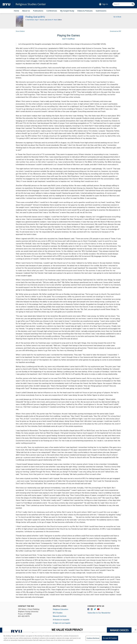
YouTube (98, 609)
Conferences (52, 11)
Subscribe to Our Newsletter (99, 613)
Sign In (105, 4)
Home (16, 11)
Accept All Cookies (110, 638)
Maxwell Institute (60, 616)
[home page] (7, 4)
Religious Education (60, 609)
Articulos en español (61, 620)
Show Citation (20, 31)
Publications (38, 11)
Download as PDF (116, 31)
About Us (26, 11)
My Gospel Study (67, 11)
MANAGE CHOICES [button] (119, 630)
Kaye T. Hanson (40, 20)
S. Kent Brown (30, 20)
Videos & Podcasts (85, 11)
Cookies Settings (93, 638)
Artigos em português (62, 623)
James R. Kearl (52, 20)
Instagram (92, 609)
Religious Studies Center (31, 4)
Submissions (101, 11)
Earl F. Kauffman (69, 39)
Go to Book (117, 17)
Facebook (89, 609)
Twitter (95, 609)
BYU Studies (58, 613)
